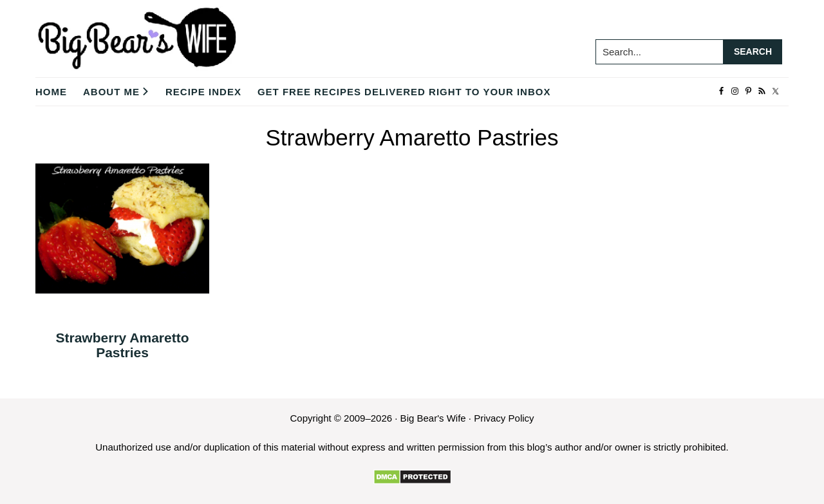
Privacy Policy (504, 418)
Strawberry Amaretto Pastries (123, 345)
